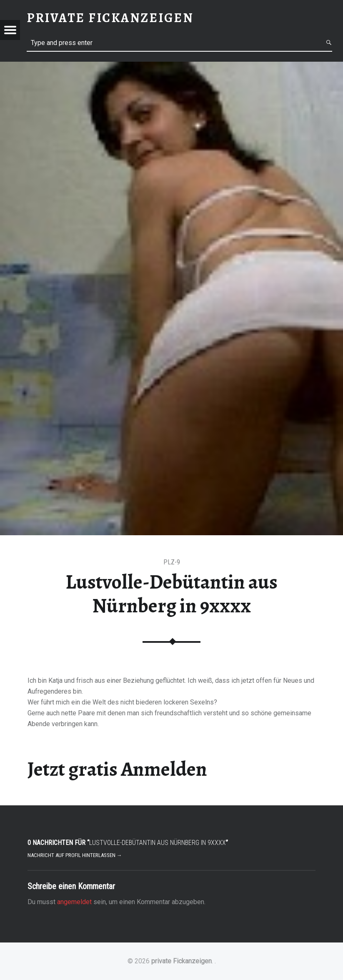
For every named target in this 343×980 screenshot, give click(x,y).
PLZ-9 (172, 562)
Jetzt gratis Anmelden (117, 769)
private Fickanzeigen (182, 961)
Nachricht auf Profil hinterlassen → (75, 855)
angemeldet (74, 902)
